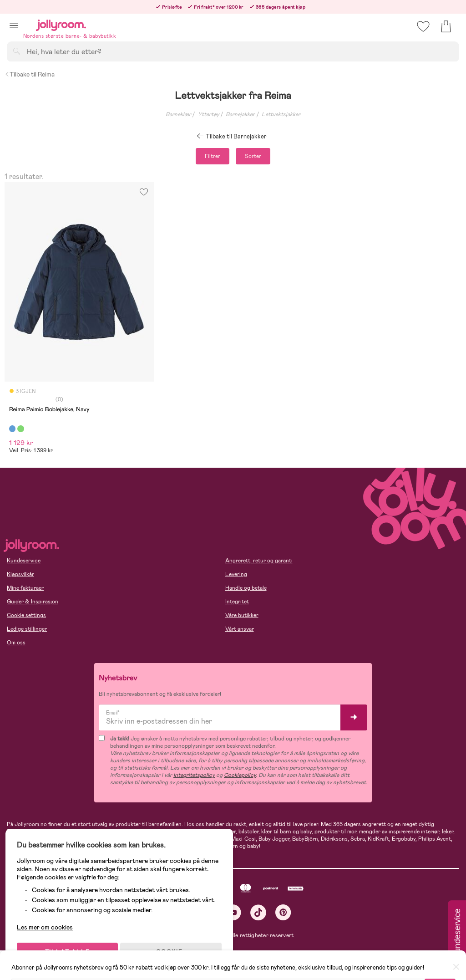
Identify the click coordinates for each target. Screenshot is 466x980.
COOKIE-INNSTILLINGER (175, 949)
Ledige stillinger (27, 629)
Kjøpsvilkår (20, 574)
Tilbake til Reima (30, 74)
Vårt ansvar (240, 629)
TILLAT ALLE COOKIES (71, 949)
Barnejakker (240, 114)
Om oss (16, 643)
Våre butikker (242, 615)
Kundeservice (24, 561)
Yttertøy (209, 114)
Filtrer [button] (213, 156)
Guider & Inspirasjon (33, 602)
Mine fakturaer (25, 588)
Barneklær (178, 114)
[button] (14, 25)
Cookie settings (26, 615)
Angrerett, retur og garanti (259, 561)
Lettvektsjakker (281, 114)
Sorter (253, 156)
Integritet (237, 602)
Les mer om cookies (48, 921)
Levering (236, 574)
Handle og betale (246, 588)
